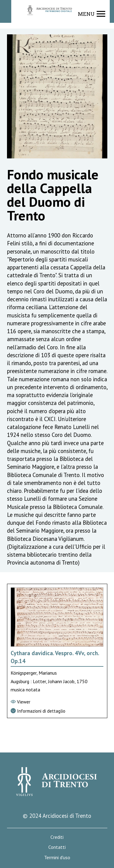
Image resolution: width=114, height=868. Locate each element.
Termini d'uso (57, 858)
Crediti (57, 837)
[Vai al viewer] (57, 702)
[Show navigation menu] (92, 14)
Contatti (57, 847)
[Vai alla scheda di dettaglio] (57, 711)
